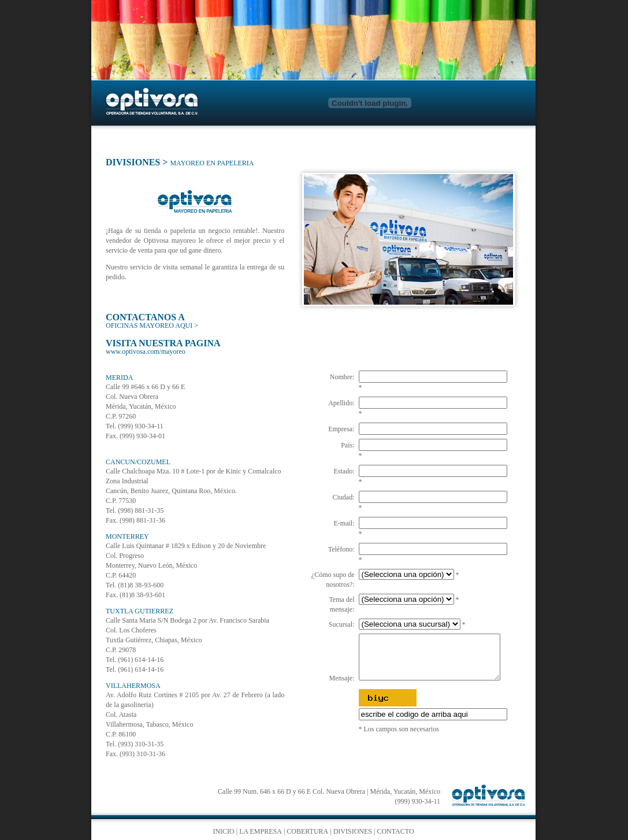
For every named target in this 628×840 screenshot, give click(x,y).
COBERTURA (307, 831)
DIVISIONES (133, 162)
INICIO (223, 831)
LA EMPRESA (261, 831)
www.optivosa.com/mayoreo (146, 351)
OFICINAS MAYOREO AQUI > (152, 325)
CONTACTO (395, 831)
